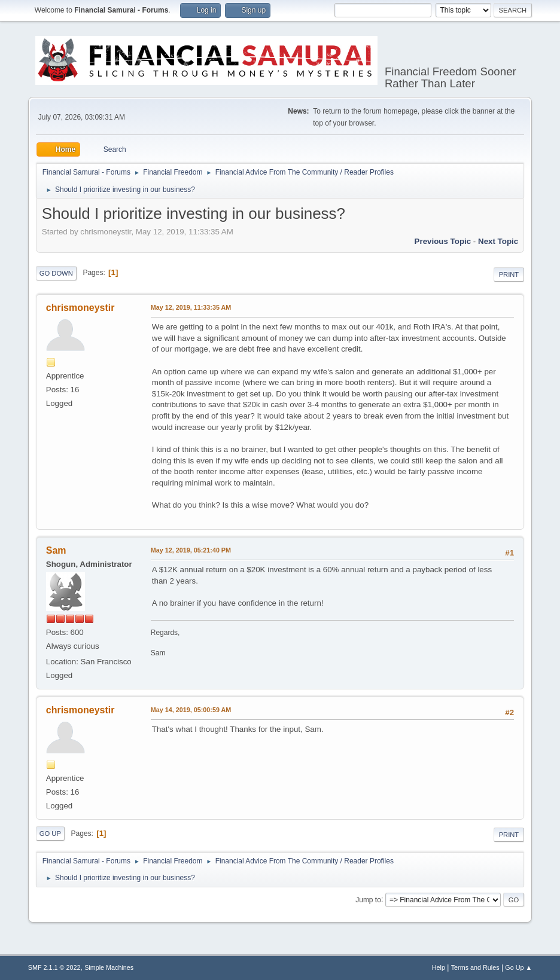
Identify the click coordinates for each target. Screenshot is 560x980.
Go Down (56, 273)
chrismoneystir (80, 308)
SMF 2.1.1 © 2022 (54, 967)
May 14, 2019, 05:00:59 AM (191, 710)
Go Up (50, 834)
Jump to (368, 899)
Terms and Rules (475, 967)
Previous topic (443, 241)
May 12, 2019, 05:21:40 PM (191, 550)
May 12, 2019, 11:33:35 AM (191, 307)
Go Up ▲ (518, 967)
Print (509, 274)
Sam (56, 550)
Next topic (498, 241)
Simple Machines (109, 967)
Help (439, 967)
